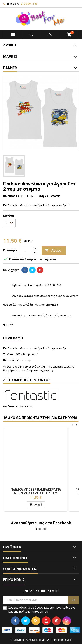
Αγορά (53, 251)
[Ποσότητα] (26, 250)
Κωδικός (9, 196)
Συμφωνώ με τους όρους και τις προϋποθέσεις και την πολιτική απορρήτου (42, 609)
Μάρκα (43, 196)
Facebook (41, 529)
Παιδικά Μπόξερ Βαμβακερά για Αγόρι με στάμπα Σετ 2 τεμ (36, 491)
